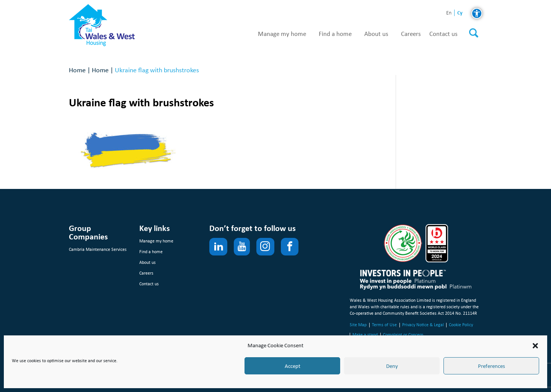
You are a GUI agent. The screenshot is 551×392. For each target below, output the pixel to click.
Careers (411, 34)
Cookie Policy (461, 325)
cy (460, 13)
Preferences (491, 366)
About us (376, 34)
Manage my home (282, 34)
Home (77, 70)
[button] (535, 346)
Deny (392, 366)
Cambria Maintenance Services (98, 249)
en (449, 13)
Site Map (358, 325)
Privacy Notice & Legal (423, 325)
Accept (293, 366)
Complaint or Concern (403, 335)
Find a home (335, 34)
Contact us (443, 34)
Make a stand (365, 335)
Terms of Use (384, 325)
